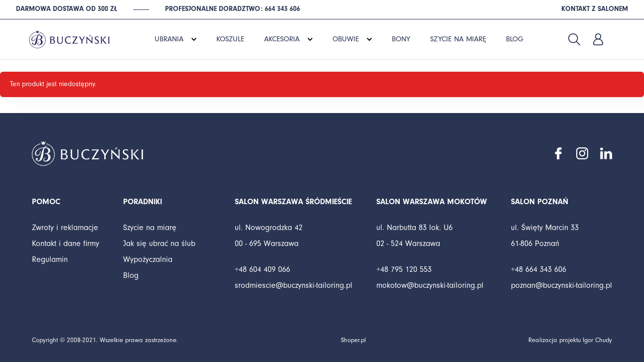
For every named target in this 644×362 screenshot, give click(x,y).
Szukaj (574, 39)
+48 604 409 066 (262, 269)
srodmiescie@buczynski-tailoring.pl (294, 285)
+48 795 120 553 (404, 269)
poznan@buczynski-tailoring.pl (562, 285)
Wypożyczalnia (148, 259)
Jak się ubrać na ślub (159, 243)
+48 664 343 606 (539, 269)
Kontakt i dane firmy (66, 243)
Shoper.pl (353, 340)
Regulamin (50, 259)
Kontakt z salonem (595, 9)
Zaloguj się (598, 39)
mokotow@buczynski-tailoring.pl (430, 285)
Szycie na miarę (150, 228)
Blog (131, 275)
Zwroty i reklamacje (65, 228)
